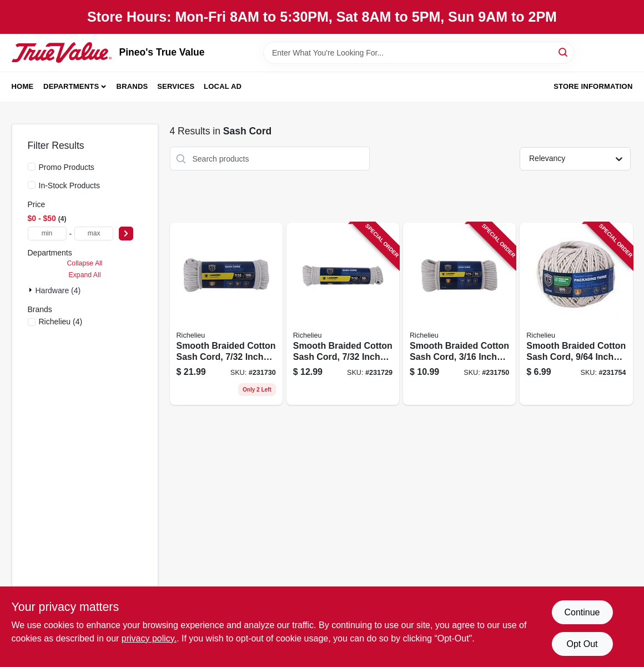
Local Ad (223, 86)
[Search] (564, 52)
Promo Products (67, 167)
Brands (132, 86)
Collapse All (84, 263)
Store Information (593, 86)
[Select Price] (126, 234)
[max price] (94, 234)
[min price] (47, 234)
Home (23, 86)
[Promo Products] (32, 167)
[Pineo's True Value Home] (62, 52)
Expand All (85, 275)
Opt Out (582, 644)
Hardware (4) (58, 290)
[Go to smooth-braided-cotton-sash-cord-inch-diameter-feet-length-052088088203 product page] (459, 314)
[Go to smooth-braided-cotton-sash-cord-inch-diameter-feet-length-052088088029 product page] (226, 314)
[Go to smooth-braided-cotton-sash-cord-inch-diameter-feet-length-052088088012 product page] (343, 314)
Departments (71, 86)
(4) (61, 322)
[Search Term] (419, 53)
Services (176, 86)
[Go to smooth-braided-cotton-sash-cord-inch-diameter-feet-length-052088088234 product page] (576, 314)
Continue (582, 612)
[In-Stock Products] (32, 185)
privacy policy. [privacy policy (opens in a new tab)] (149, 638)
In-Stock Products (70, 185)
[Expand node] (32, 290)
